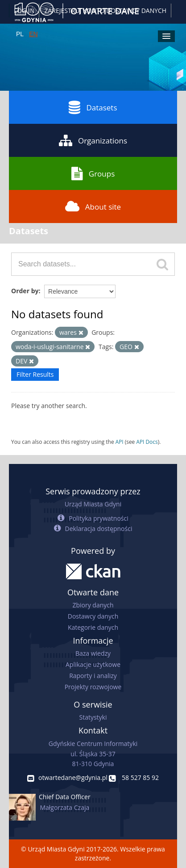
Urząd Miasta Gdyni (93, 504)
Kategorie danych (93, 627)
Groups (93, 173)
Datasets (93, 107)
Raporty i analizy (93, 676)
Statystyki (93, 717)
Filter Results (35, 374)
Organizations (93, 140)
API (120, 442)
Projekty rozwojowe (93, 687)
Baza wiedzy (93, 653)
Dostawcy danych (93, 616)
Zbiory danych (93, 605)
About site (93, 206)
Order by (25, 291)
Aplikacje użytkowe (93, 664)
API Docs (147, 442)
